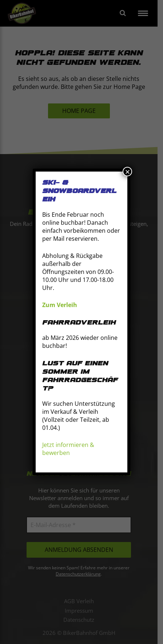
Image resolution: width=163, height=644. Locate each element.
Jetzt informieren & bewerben (68, 449)
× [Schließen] (127, 172)
